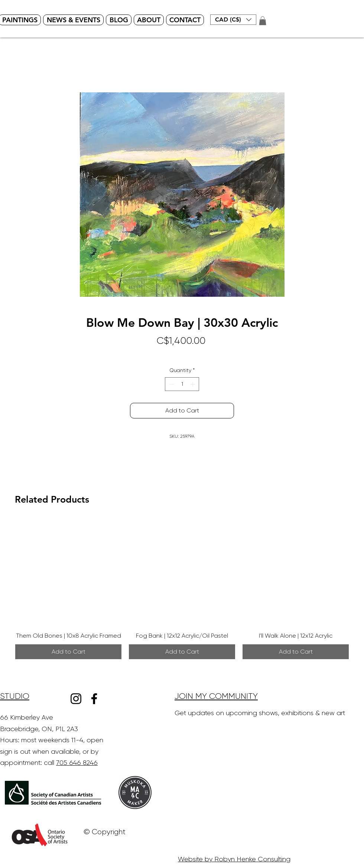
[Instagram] (76, 699)
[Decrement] (171, 384)
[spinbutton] (182, 384)
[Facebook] (94, 699)
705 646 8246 (77, 763)
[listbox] (233, 20)
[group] (182, 589)
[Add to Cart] (68, 652)
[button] (233, 20)
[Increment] (193, 384)
